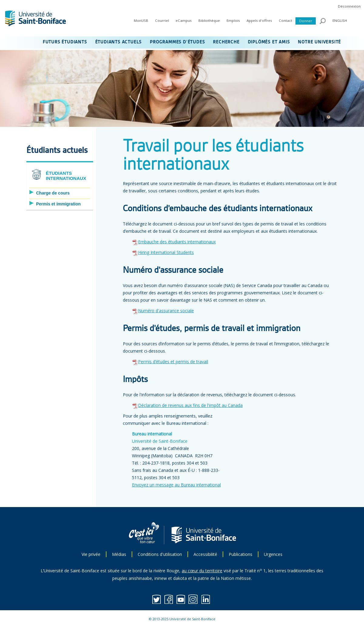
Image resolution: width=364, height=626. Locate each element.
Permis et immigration (58, 204)
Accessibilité (205, 554)
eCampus (184, 20)
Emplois (233, 20)
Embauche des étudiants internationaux (177, 242)
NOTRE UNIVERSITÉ (319, 42)
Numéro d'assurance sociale (166, 311)
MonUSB (141, 20)
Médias (119, 554)
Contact (285, 20)
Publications (241, 554)
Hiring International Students (166, 252)
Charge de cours (53, 193)
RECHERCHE (226, 42)
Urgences (273, 554)
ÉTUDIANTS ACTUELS (119, 42)
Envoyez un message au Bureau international (176, 485)
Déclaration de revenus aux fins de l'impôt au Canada (190, 405)
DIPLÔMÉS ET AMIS (269, 42)
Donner (306, 21)
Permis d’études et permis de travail (173, 362)
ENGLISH (340, 20)
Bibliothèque (209, 20)
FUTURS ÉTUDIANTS (65, 42)
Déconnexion (349, 6)
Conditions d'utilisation (160, 554)
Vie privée (91, 554)
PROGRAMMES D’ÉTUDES (177, 42)
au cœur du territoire (202, 571)
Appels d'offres (259, 20)
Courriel (162, 20)
